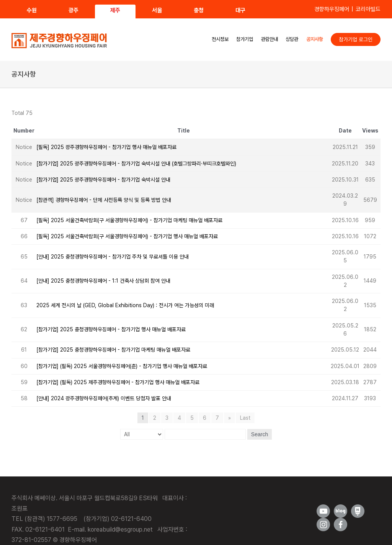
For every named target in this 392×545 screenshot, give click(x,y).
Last (245, 418)
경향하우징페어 (332, 9)
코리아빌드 (368, 9)
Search (260, 434)
